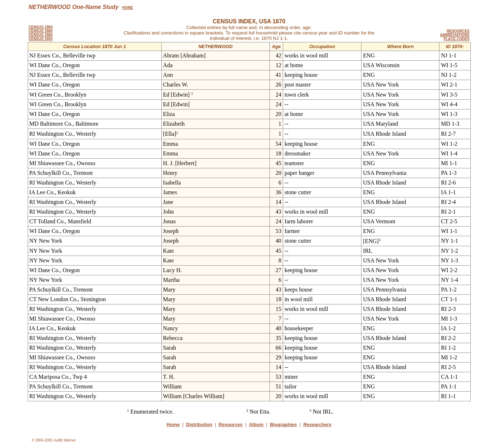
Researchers (317, 424)
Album (256, 424)
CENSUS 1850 (41, 39)
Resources (231, 424)
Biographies (283, 424)
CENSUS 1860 (41, 35)
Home (173, 424)
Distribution (199, 424)
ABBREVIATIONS (455, 35)
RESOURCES (458, 31)
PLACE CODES (456, 39)
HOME (128, 8)
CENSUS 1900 (41, 27)
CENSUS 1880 (41, 31)
